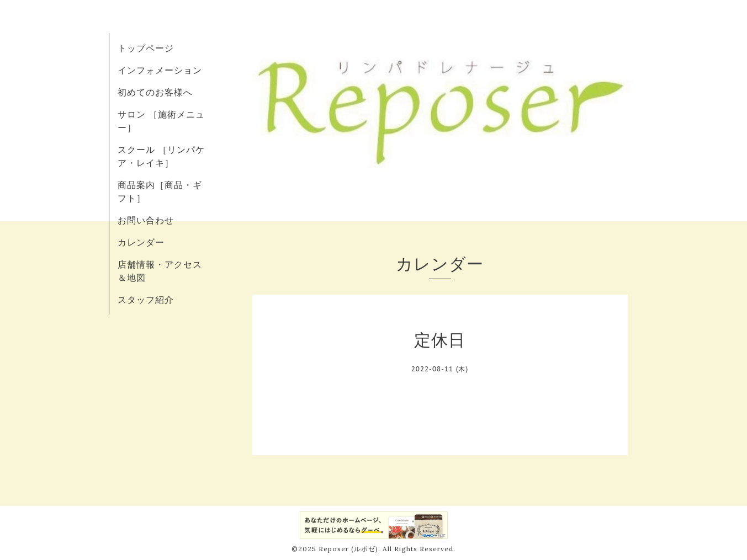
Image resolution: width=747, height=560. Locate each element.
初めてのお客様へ (155, 92)
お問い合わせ (146, 220)
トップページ (146, 48)
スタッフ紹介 (146, 300)
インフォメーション (160, 70)
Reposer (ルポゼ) (348, 549)
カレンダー (141, 242)
